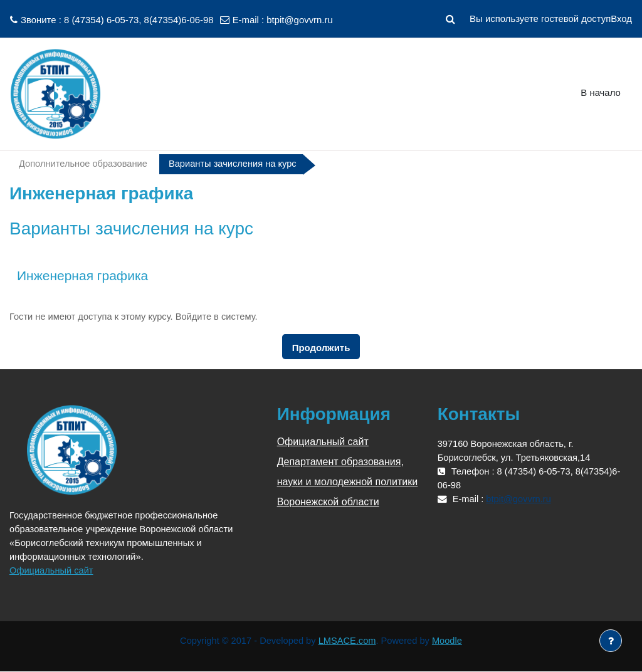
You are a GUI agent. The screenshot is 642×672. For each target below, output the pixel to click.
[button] (450, 19)
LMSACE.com (348, 642)
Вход (621, 18)
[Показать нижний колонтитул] (611, 641)
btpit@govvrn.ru (299, 20)
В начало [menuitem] (601, 92)
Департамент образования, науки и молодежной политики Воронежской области (348, 482)
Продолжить (321, 348)
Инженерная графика (82, 276)
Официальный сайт (52, 571)
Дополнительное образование (84, 164)
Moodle (449, 642)
